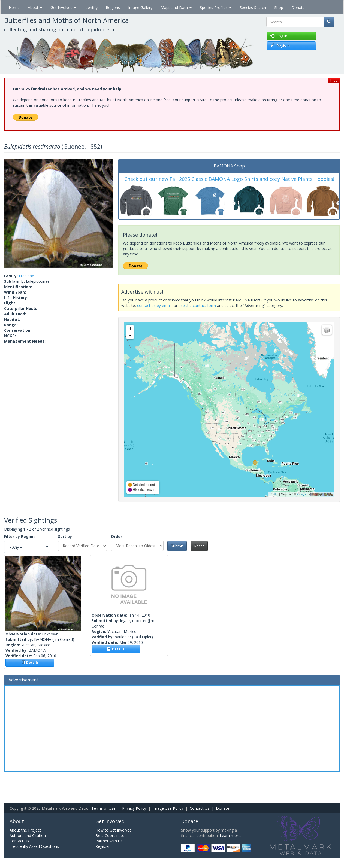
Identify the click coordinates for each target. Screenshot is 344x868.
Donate (298, 7)
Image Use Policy (168, 808)
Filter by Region (19, 536)
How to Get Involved (114, 830)
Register (103, 846)
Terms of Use (103, 808)
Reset (199, 546)
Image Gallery (140, 7)
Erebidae (26, 276)
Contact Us (200, 808)
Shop (279, 7)
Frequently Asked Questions (34, 846)
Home (14, 7)
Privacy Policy (134, 808)
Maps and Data (176, 7)
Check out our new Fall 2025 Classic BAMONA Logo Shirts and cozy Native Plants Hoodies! (229, 179)
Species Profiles (216, 7)
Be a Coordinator (111, 835)
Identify (91, 7)
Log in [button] (279, 36)
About (35, 7)
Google (302, 494)
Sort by (65, 536)
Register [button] (281, 46)
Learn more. (230, 835)
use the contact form (197, 305)
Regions (113, 7)
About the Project (25, 830)
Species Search (253, 7)
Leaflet (274, 494)
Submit (177, 546)
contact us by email (154, 305)
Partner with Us (109, 841)
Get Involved (63, 7)
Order (117, 536)
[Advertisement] (172, 728)
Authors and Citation (28, 835)
